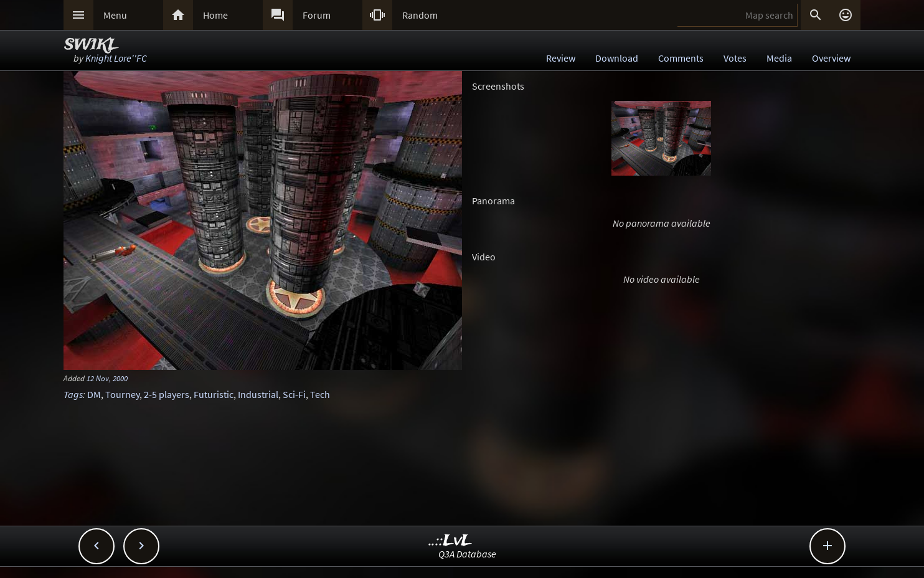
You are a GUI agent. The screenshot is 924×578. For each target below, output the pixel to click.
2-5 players (167, 394)
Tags (73, 394)
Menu (115, 15)
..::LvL (450, 541)
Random (420, 15)
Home (215, 15)
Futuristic (214, 394)
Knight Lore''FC (116, 58)
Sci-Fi (294, 394)
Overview (831, 58)
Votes (735, 58)
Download (617, 58)
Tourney (122, 394)
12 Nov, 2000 (107, 378)
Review (561, 58)
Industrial (258, 394)
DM (94, 394)
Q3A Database (467, 554)
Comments (681, 58)
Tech (320, 394)
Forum (317, 15)
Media (779, 58)
